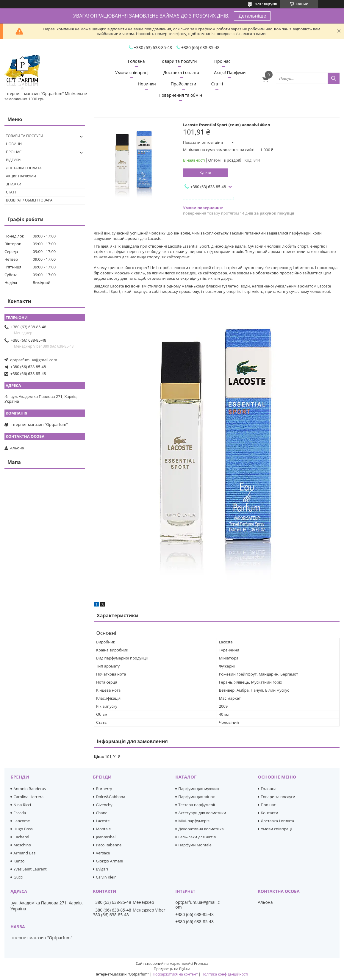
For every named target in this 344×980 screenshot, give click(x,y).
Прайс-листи (184, 84)
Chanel (102, 813)
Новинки (147, 84)
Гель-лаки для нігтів (197, 837)
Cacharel (21, 837)
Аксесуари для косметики (202, 813)
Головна (136, 61)
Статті (217, 84)
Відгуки (13, 160)
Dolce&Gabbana (111, 797)
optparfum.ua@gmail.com (34, 360)
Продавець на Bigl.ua (172, 969)
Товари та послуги (178, 61)
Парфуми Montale (195, 845)
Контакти (269, 813)
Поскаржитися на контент (175, 974)
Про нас (222, 61)
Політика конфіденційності (225, 974)
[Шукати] (334, 78)
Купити (205, 173)
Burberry (104, 789)
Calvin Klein (106, 877)
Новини (14, 144)
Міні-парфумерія (194, 821)
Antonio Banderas (30, 789)
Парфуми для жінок (197, 797)
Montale (103, 829)
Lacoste (103, 821)
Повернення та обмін (180, 95)
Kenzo (19, 861)
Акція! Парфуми (230, 72)
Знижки (14, 184)
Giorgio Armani (109, 861)
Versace (103, 853)
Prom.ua (201, 963)
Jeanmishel (106, 837)
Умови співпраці (132, 72)
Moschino (22, 845)
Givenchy (104, 805)
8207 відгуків (266, 4)
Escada (20, 813)
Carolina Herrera (28, 797)
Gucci (18, 877)
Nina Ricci (22, 805)
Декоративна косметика (201, 829)
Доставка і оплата (181, 72)
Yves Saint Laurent (30, 869)
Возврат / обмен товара (29, 200)
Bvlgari (102, 869)
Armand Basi (25, 853)
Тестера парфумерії (197, 805)
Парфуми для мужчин (199, 789)
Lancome (22, 821)
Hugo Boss (23, 829)
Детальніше (252, 16)
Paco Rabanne (109, 845)
